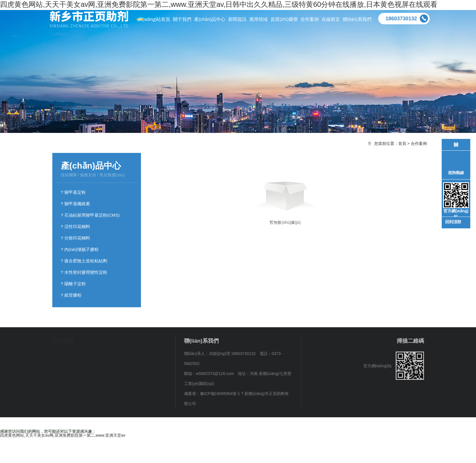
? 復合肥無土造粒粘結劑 (84, 261)
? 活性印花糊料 (76, 226)
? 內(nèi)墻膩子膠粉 (80, 249)
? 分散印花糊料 (76, 238)
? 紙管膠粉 (71, 295)
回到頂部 (453, 222)
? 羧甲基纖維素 (76, 204)
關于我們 (102, 354)
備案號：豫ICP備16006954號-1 (212, 394)
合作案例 (419, 143)
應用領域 (102, 364)
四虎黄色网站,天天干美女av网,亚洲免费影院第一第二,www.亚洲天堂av (63, 435)
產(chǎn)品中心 (150, 354)
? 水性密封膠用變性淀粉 (84, 272)
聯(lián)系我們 (149, 374)
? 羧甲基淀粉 (73, 192)
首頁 (402, 143)
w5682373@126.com (215, 374)
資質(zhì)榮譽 (148, 364)
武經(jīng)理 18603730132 (232, 354)
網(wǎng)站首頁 (66, 354)
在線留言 (102, 374)
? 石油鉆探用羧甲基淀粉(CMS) (90, 215)
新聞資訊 (60, 364)
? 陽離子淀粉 (73, 284)
